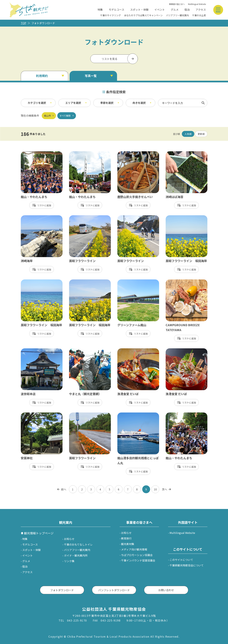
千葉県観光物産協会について (187, 565)
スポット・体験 (139, 10)
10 (155, 489)
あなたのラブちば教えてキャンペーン (143, 15)
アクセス (201, 10)
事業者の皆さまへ (177, 4)
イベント (160, 10)
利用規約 (42, 76)
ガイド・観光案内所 (76, 555)
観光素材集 (128, 544)
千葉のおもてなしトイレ (78, 544)
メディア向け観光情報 (134, 549)
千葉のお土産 (199, 15)
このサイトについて (181, 560)
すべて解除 (65, 116)
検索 (203, 103)
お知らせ (69, 539)
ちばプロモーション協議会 (137, 555)
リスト (41, 205)
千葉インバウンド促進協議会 (138, 560)
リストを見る (109, 59)
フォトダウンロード (62, 590)
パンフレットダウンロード (114, 590)
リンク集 (69, 561)
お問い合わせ (166, 590)
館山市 (47, 116)
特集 (100, 10)
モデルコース (116, 10)
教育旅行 (126, 538)
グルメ (175, 10)
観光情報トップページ (39, 533)
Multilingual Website (197, 4)
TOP (23, 23)
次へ (164, 489)
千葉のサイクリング (110, 15)
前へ (64, 489)
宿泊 (187, 10)
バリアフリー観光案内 (177, 15)
